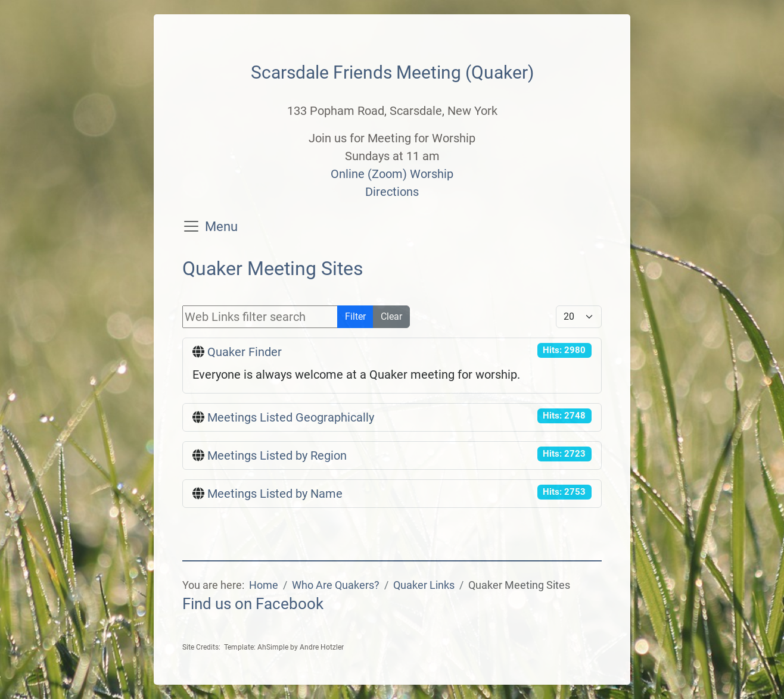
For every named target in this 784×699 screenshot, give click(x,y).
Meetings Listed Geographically (291, 417)
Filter (355, 316)
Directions (392, 192)
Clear (391, 316)
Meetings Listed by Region (277, 455)
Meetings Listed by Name (275, 494)
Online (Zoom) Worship (392, 174)
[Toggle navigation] (191, 226)
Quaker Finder (245, 352)
